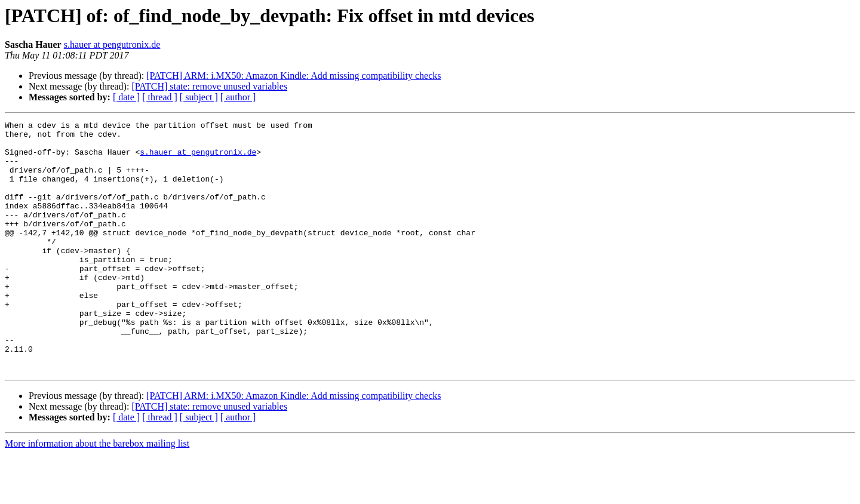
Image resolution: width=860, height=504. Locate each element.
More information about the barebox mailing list (97, 494)
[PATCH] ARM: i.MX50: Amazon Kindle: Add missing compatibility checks (294, 76)
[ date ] (126, 97)
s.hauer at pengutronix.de (112, 44)
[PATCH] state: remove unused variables (209, 86)
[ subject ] (199, 97)
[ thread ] (160, 97)
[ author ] (238, 97)
